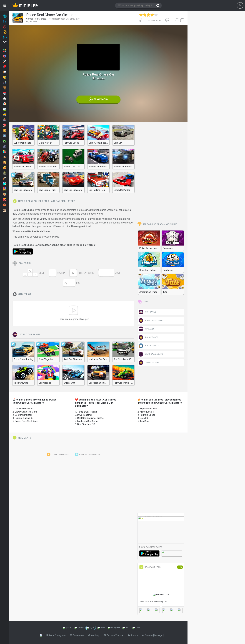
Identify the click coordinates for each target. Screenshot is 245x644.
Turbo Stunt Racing (87, 412)
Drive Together (85, 415)
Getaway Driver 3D (24, 409)
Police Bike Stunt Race (26, 421)
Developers (78, 635)
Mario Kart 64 (147, 412)
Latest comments (87, 455)
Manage (159, 635)
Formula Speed (148, 415)
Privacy (133, 635)
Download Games (150, 517)
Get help (95, 635)
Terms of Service (114, 635)
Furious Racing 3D (24, 418)
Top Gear (145, 421)
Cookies (148, 635)
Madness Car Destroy (88, 421)
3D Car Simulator (24, 415)
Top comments (58, 455)
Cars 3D (144, 418)
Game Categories (56, 635)
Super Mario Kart (148, 409)
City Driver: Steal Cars (26, 412)
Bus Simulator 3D (86, 424)
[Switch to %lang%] (67, 628)
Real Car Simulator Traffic (90, 418)
